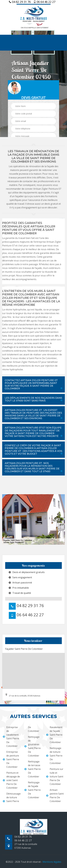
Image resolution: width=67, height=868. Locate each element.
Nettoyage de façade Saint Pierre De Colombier (33, 790)
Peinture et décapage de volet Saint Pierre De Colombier (11, 780)
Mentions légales (52, 862)
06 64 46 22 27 (44, 2)
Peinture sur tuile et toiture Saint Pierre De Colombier (55, 777)
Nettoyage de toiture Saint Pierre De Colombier (54, 756)
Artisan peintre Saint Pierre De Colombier (55, 796)
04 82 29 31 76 (20, 2)
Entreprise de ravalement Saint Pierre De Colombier (11, 737)
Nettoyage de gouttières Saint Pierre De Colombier (33, 746)
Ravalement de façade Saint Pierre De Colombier (54, 735)
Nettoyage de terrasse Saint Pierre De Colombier (33, 769)
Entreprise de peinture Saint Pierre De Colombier (11, 759)
